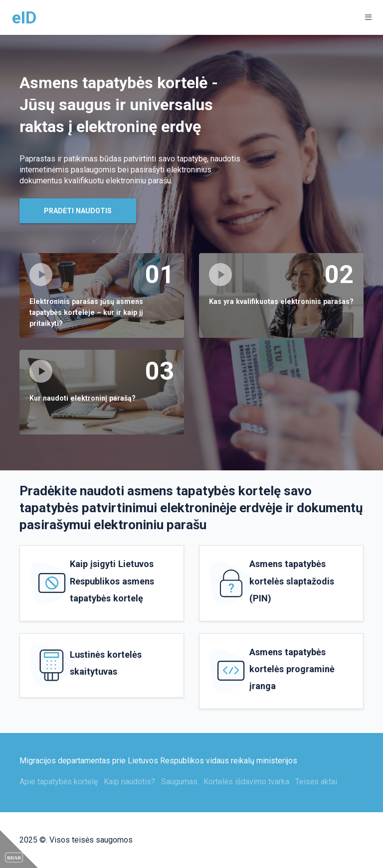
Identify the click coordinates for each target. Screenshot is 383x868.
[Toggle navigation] (365, 17)
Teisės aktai (316, 782)
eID (24, 17)
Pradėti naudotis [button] (78, 211)
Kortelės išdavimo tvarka (246, 782)
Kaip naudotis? (129, 782)
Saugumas (179, 782)
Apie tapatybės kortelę (59, 782)
